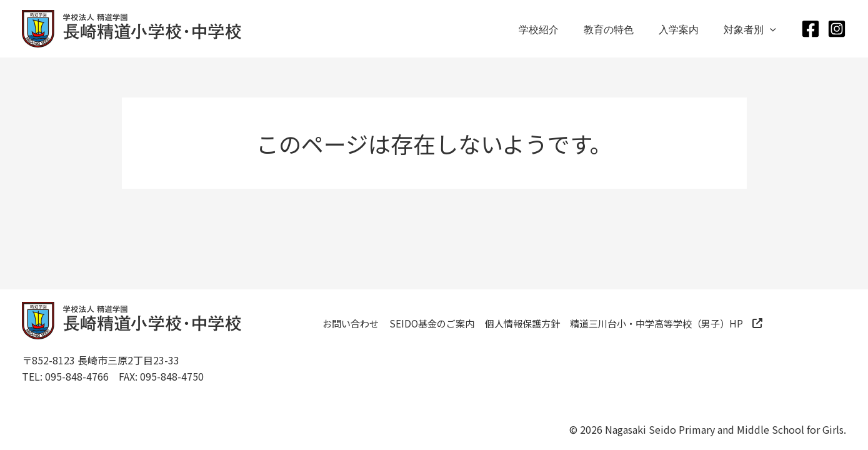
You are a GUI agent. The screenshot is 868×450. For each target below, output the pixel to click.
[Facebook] (811, 29)
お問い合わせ (360, 326)
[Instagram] (837, 29)
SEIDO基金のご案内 (460, 326)
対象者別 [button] (752, 29)
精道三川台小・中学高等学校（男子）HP (432, 348)
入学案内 (686, 29)
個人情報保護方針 (569, 326)
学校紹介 (556, 29)
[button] (772, 29)
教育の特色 (621, 29)
